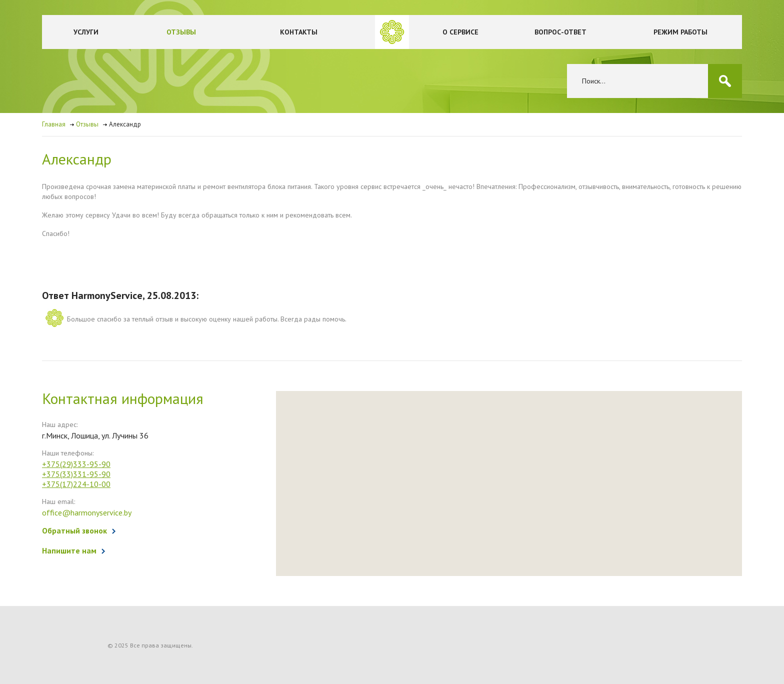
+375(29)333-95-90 (76, 464)
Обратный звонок (74, 530)
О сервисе (460, 32)
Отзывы (181, 32)
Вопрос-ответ (560, 32)
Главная (54, 124)
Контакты (299, 32)
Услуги (86, 32)
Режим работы (680, 32)
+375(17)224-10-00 (76, 484)
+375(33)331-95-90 (76, 474)
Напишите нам (69, 550)
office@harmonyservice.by (87, 512)
